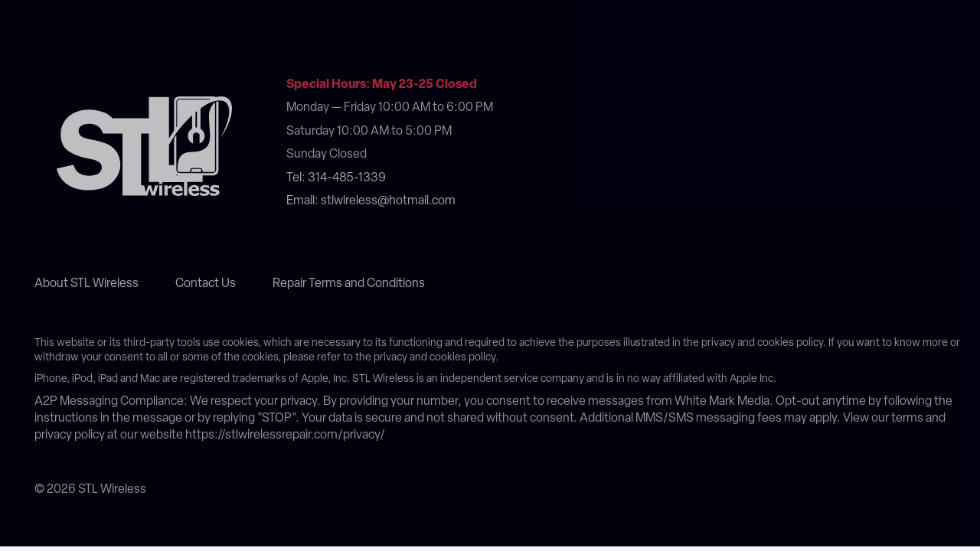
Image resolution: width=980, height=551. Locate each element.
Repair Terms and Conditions (349, 284)
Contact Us (206, 284)
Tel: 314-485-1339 (336, 178)
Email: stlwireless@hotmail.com (371, 201)
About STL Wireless (87, 284)
